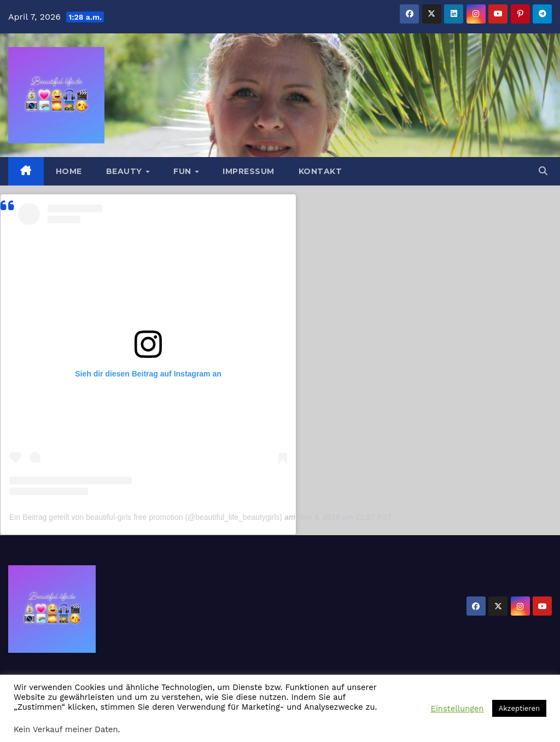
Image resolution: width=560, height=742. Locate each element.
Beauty (126, 171)
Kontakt (320, 171)
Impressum (249, 171)
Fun (183, 171)
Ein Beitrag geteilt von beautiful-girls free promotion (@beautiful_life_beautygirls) (146, 517)
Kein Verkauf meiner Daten (66, 729)
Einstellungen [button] (457, 709)
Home (69, 171)
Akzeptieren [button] (519, 708)
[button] (543, 171)
